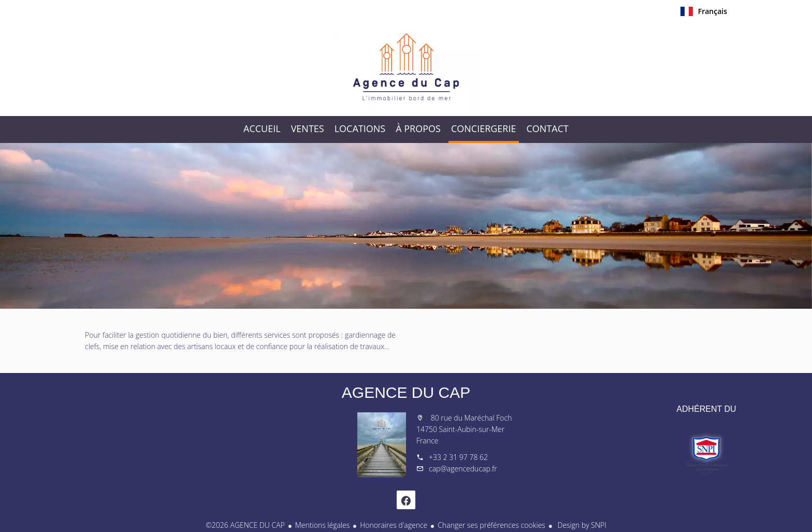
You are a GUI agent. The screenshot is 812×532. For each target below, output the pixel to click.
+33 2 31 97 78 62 (458, 457)
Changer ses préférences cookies (491, 525)
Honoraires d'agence (394, 525)
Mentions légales (322, 525)
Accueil (406, 67)
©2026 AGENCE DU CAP (245, 525)
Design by (581, 525)
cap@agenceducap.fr (463, 469)
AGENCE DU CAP (406, 392)
